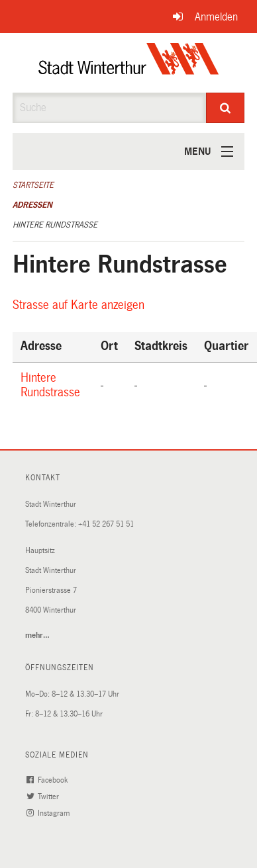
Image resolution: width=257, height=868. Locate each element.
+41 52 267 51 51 (106, 524)
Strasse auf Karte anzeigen (80, 305)
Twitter (44, 797)
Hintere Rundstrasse (55, 225)
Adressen (32, 205)
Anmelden (216, 17)
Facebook (49, 780)
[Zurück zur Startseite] (129, 63)
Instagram (50, 813)
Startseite (33, 185)
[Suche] (225, 108)
